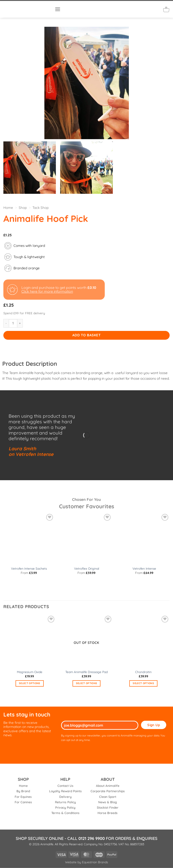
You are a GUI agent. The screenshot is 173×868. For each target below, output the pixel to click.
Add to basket (86, 335)
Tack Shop (41, 208)
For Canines (23, 802)
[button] (58, 9)
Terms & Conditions (65, 813)
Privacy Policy (65, 807)
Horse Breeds (108, 813)
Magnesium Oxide (30, 672)
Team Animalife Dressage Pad (86, 672)
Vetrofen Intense (144, 568)
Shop (23, 208)
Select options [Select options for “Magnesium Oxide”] (30, 683)
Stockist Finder (108, 807)
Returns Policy (65, 802)
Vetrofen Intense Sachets (29, 568)
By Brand (23, 791)
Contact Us (65, 786)
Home (8, 208)
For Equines (23, 797)
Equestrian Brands (95, 862)
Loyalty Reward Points (65, 791)
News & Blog (108, 802)
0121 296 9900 (92, 838)
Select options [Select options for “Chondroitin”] (143, 683)
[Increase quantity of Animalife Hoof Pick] (20, 323)
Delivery (65, 797)
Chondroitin (143, 672)
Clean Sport (108, 797)
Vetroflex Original (87, 568)
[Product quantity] (13, 323)
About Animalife (108, 786)
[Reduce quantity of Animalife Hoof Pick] (6, 323)
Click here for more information (47, 291)
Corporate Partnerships (108, 791)
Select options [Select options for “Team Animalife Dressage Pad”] (87, 683)
